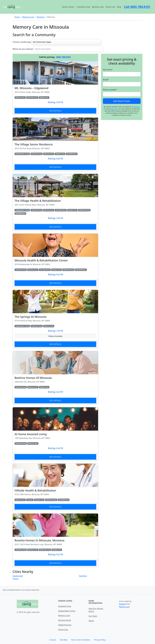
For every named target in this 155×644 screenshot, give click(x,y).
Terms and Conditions (81, 640)
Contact (53, 640)
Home (17, 17)
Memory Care (98, 7)
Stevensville (18, 576)
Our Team (93, 616)
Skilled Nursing (65, 625)
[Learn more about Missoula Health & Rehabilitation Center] (55, 260)
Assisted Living (84, 7)
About (91, 621)
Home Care (110, 7)
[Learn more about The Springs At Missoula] (55, 319)
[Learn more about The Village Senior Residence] (55, 144)
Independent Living (67, 611)
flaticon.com (124, 607)
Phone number (110, 90)
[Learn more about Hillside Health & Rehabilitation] (55, 487)
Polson (16, 579)
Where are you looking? (23, 49)
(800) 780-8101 (63, 57)
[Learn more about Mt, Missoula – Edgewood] (55, 88)
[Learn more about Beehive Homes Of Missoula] (55, 378)
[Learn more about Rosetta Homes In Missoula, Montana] (55, 540)
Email (106, 80)
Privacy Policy (114, 109)
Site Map (64, 640)
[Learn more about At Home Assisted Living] (55, 434)
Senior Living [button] (68, 7)
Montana (41, 17)
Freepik (122, 604)
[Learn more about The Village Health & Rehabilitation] (55, 202)
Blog (119, 7)
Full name (108, 70)
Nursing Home (65, 620)
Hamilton (83, 576)
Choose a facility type (22, 42)
